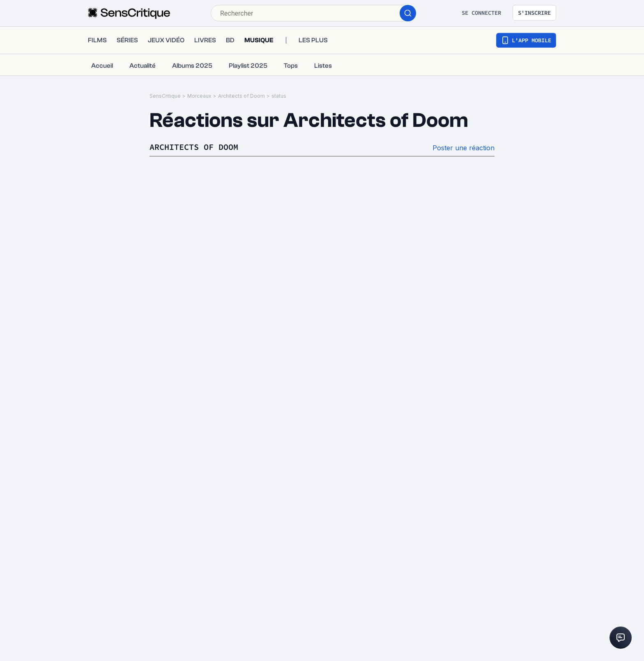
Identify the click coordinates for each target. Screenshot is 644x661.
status (279, 96)
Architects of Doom (241, 96)
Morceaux (199, 96)
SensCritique (165, 96)
